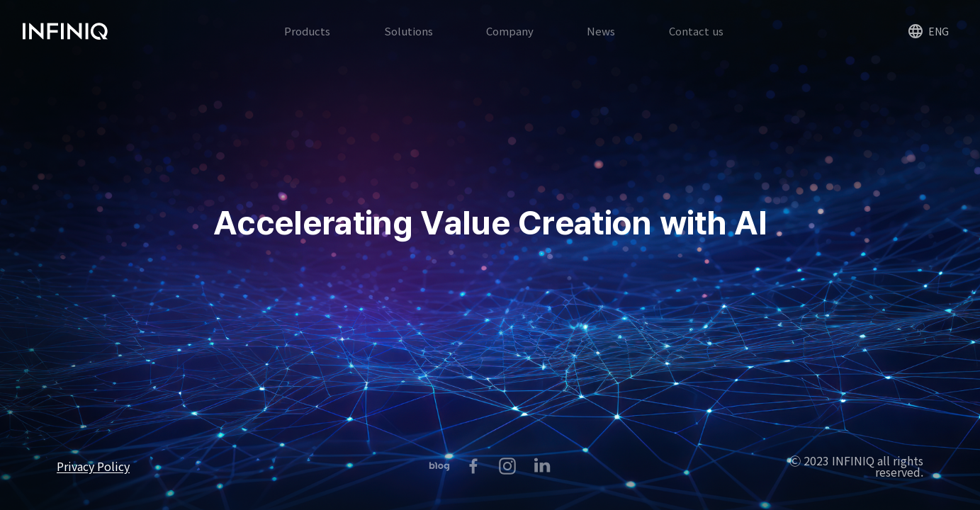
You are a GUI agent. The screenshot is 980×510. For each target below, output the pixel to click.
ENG (912, 44)
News (601, 43)
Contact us (696, 43)
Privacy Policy (93, 466)
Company (510, 43)
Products (307, 43)
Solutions (409, 43)
